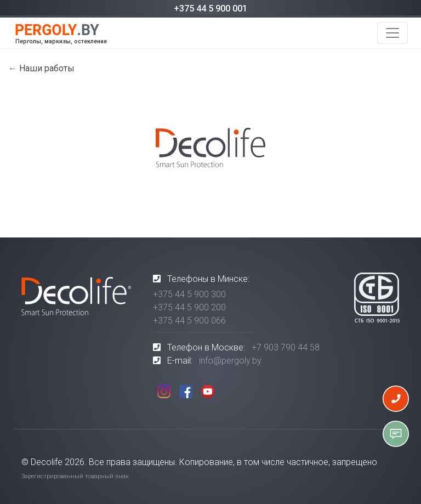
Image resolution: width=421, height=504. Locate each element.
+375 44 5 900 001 (210, 9)
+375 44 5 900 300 (189, 294)
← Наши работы (41, 68)
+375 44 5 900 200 (189, 307)
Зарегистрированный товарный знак (75, 476)
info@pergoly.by (230, 361)
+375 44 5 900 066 (189, 321)
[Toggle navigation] (392, 33)
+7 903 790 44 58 (286, 347)
